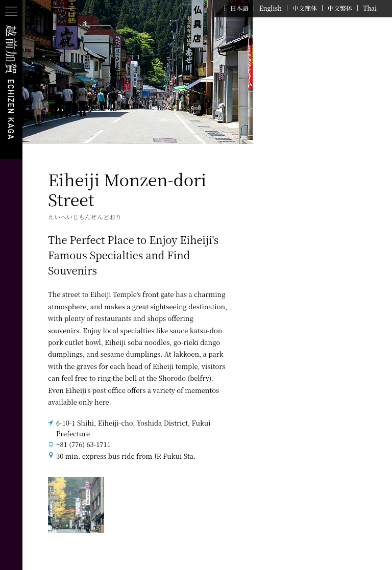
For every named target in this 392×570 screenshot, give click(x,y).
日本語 (239, 8)
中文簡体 (305, 8)
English (271, 8)
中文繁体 (340, 8)
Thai (370, 8)
